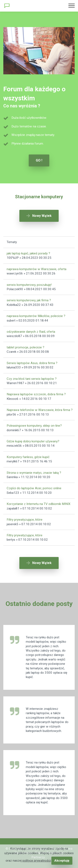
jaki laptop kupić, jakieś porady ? (28, 253)
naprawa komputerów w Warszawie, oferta (37, 269)
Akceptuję (62, 861)
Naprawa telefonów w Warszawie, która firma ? (40, 410)
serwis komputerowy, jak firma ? (29, 300)
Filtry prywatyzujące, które (25, 520)
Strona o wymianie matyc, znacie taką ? (34, 473)
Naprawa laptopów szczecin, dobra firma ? (36, 394)
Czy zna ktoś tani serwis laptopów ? (32, 379)
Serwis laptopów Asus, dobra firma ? (32, 363)
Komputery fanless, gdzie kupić (28, 457)
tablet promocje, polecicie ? (25, 347)
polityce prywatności (37, 861)
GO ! (39, 160)
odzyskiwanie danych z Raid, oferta (31, 332)
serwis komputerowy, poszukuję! (29, 285)
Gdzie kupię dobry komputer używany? (33, 441)
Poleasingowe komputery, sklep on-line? (34, 426)
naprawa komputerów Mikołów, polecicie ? (36, 316)
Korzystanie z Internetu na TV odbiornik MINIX (39, 504)
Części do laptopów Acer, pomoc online (34, 488)
